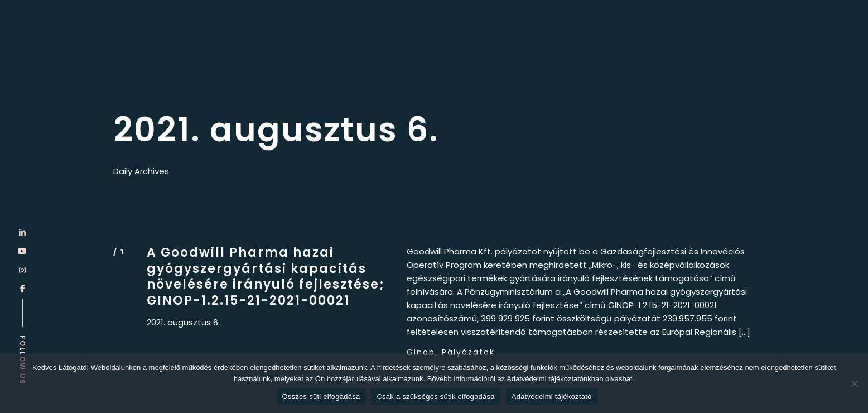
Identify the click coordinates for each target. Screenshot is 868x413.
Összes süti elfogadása (321, 397)
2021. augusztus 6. (183, 323)
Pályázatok (468, 352)
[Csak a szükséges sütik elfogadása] (854, 383)
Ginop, (422, 352)
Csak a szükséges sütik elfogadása (435, 397)
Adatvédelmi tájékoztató (552, 397)
